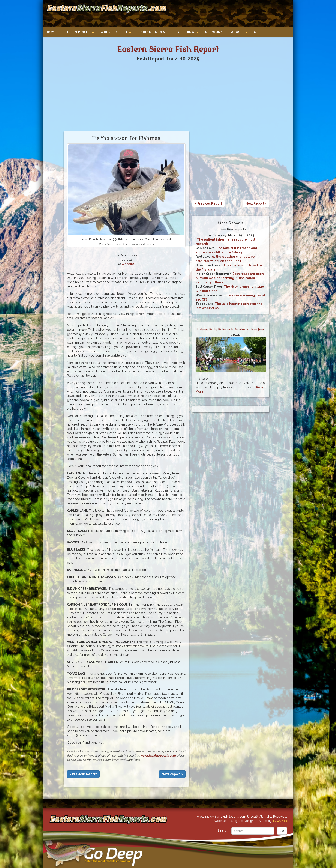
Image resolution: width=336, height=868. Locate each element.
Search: (223, 830)
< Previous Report (83, 774)
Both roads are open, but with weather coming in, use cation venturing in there (230, 278)
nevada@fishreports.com (158, 755)
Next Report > (172, 774)
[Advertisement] (228, 14)
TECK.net (280, 821)
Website (128, 264)
